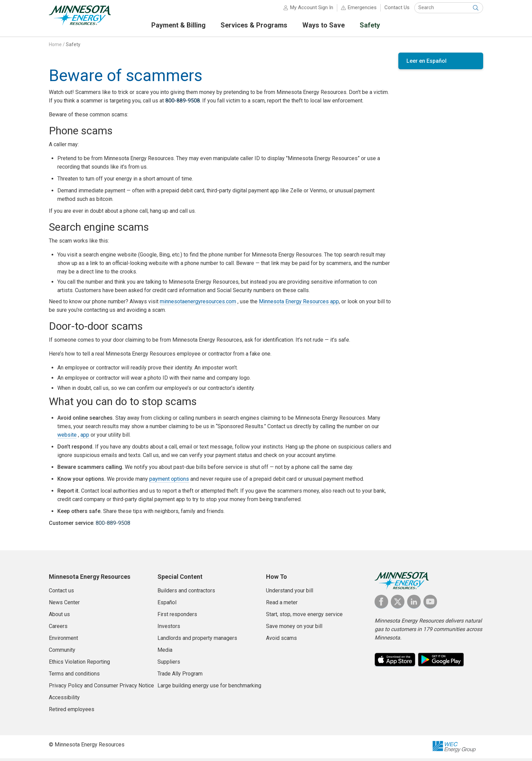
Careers (58, 629)
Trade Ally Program (180, 676)
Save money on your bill (294, 629)
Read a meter (282, 605)
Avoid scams (281, 641)
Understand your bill (290, 593)
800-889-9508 (183, 103)
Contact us (61, 593)
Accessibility (64, 700)
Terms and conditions (74, 676)
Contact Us (397, 10)
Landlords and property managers (197, 641)
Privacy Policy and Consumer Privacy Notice (101, 688)
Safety (73, 47)
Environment (63, 641)
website (67, 437)
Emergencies (362, 10)
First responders (177, 617)
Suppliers (169, 664)
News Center (64, 605)
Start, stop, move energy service (304, 617)
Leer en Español (426, 64)
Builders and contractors (186, 593)
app (85, 437)
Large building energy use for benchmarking (209, 688)
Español (167, 605)
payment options (169, 482)
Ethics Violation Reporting (79, 664)
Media (165, 653)
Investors (169, 629)
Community (62, 653)
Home (55, 47)
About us (59, 617)
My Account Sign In (312, 10)
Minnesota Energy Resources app (299, 304)
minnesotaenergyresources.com (198, 304)
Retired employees (72, 712)
